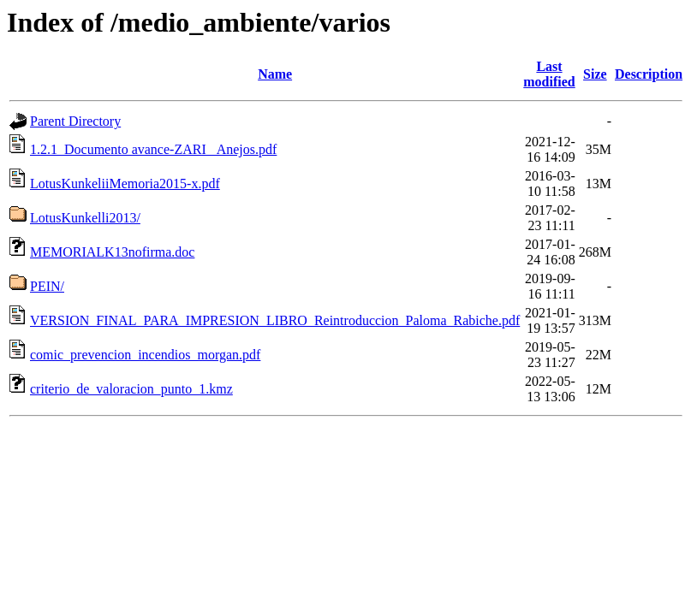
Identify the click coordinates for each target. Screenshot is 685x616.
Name (275, 74)
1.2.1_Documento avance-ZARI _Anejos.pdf (153, 149)
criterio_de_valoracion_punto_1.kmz (131, 389)
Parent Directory (75, 121)
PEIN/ (47, 286)
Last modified (549, 74)
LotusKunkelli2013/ (85, 218)
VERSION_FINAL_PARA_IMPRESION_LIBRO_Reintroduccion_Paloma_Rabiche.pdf (275, 320)
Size (595, 74)
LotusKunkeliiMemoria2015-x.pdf (125, 184)
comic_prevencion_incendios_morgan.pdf (145, 355)
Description (649, 74)
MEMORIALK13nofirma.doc (112, 252)
